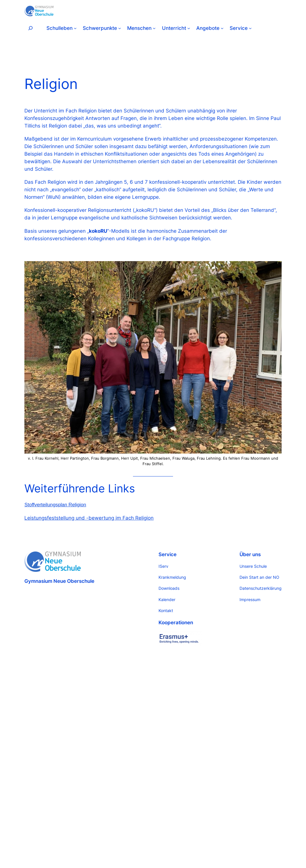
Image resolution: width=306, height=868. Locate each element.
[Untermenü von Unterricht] (189, 28)
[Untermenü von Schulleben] (75, 28)
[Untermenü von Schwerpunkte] (120, 28)
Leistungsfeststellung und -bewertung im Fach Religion (89, 518)
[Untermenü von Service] (250, 28)
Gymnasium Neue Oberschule (59, 581)
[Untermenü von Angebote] (222, 28)
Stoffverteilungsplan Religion (55, 505)
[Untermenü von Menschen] (154, 28)
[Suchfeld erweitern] (30, 28)
